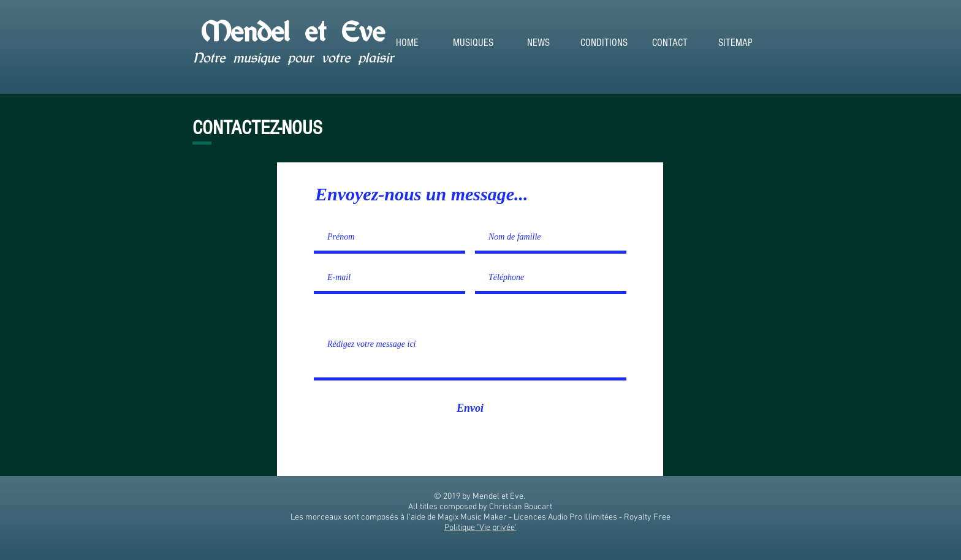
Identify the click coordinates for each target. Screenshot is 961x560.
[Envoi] (470, 408)
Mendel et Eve (293, 32)
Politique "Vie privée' (480, 528)
